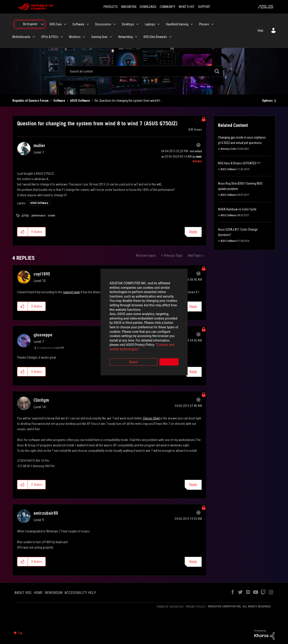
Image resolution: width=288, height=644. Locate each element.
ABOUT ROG (23, 593)
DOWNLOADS (148, 7)
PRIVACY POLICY (196, 607)
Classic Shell (151, 418)
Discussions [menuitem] (103, 24)
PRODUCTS (111, 7)
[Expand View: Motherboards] (34, 37)
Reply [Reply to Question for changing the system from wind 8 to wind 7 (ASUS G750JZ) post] (193, 232)
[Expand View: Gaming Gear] (111, 37)
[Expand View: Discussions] (115, 24)
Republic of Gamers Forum (30, 101)
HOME (38, 593)
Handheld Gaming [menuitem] (177, 24)
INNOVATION (129, 7)
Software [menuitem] (78, 24)
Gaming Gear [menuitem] (99, 37)
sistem (51, 216)
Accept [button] (169, 347)
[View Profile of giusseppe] (43, 335)
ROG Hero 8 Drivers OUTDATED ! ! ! (239, 163)
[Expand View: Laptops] (159, 24)
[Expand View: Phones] (212, 24)
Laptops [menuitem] (150, 24)
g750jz (25, 216)
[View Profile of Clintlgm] (41, 400)
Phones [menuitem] (204, 24)
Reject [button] (119, 347)
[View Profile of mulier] (39, 146)
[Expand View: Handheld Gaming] (192, 24)
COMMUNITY (168, 7)
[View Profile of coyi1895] (42, 274)
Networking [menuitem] (126, 37)
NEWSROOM (54, 593)
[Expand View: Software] (88, 24)
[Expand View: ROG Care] (65, 24)
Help (260, 31)
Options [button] (267, 101)
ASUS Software (80, 101)
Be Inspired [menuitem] (30, 24)
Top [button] (20, 633)
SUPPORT (204, 7)
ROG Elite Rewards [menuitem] (155, 37)
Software (59, 101)
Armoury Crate (228, 149)
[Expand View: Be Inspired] (42, 24)
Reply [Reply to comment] (193, 372)
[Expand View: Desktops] (137, 24)
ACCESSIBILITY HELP (80, 593)
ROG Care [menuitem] (56, 24)
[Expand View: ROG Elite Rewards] (170, 37)
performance (38, 216)
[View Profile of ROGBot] (197, 161)
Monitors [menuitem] (75, 37)
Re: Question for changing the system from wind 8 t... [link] (128, 101)
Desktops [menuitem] (128, 24)
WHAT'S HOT (187, 7)
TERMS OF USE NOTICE (170, 607)
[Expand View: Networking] (136, 37)
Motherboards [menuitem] (21, 37)
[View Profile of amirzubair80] (46, 513)
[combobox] (144, 71)
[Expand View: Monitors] (84, 37)
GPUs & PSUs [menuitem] (50, 37)
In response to (51, 348)
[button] (23, 232)
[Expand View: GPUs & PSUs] (62, 37)
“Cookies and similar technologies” (115, 334)
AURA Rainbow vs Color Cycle (237, 209)
